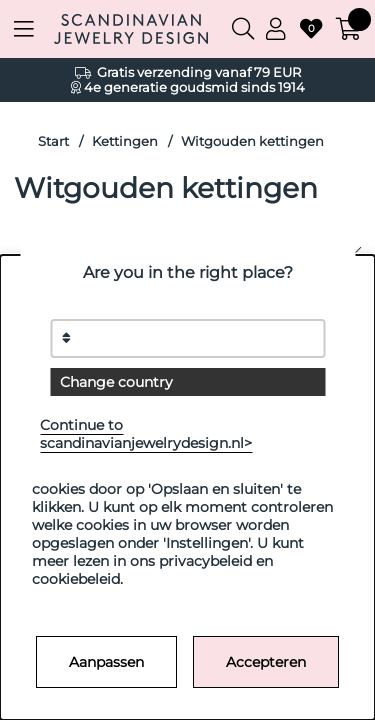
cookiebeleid (76, 579)
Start (53, 141)
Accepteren (266, 662)
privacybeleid (205, 561)
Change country (116, 382)
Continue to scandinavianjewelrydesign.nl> (146, 434)
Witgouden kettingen (252, 141)
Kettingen (125, 141)
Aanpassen (106, 662)
